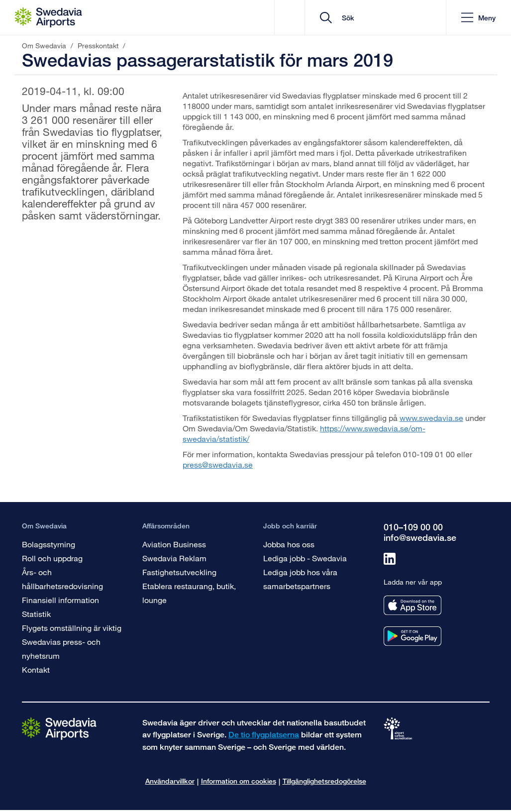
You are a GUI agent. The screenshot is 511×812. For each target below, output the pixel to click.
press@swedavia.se (218, 464)
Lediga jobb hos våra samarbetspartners (300, 579)
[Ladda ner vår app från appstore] (412, 605)
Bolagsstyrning (49, 544)
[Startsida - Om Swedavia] (49, 17)
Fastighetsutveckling (179, 572)
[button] (478, 18)
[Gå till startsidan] (59, 728)
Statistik (36, 614)
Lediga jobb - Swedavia (305, 558)
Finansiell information (60, 600)
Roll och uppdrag (52, 558)
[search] (379, 18)
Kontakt (36, 669)
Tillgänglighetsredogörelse (324, 781)
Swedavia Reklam (174, 558)
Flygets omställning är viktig (72, 628)
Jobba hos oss (289, 544)
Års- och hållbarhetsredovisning (62, 579)
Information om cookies (239, 781)
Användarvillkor (170, 781)
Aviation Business (174, 544)
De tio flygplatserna (264, 735)
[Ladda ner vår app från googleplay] (412, 636)
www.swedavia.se (431, 418)
